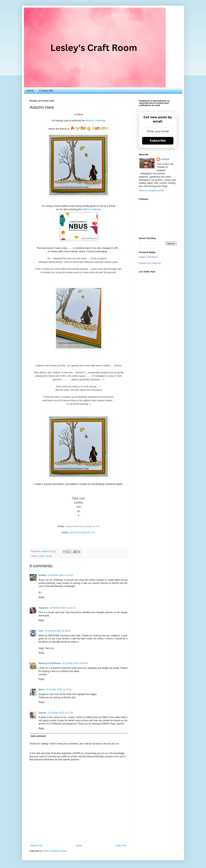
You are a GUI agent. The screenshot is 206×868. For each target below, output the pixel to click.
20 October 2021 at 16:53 (58, 690)
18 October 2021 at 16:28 (60, 575)
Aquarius (44, 608)
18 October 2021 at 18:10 (62, 608)
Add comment (38, 736)
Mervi (42, 690)
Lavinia (48, 556)
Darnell (43, 713)
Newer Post (36, 846)
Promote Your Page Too (150, 263)
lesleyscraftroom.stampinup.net (82, 526)
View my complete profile (151, 191)
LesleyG (165, 159)
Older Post (121, 846)
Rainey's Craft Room (50, 663)
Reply (42, 597)
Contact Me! (46, 91)
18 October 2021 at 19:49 (57, 631)
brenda (42, 575)
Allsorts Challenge (95, 120)
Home (30, 91)
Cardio (41, 556)
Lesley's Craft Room (148, 257)
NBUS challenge (92, 209)
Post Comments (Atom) (55, 851)
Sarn (41, 631)
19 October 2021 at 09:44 (75, 663)
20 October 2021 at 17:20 (60, 713)
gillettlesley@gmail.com (82, 532)
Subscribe (158, 141)
